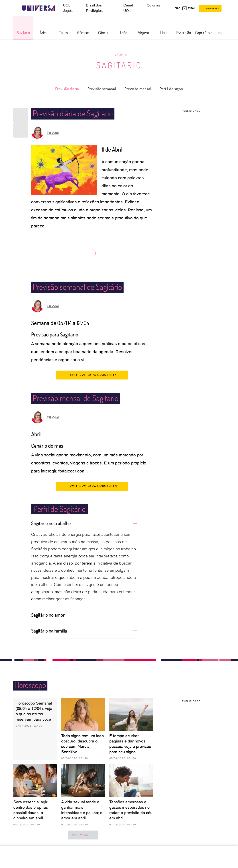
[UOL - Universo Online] (59, 8)
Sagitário (119, 65)
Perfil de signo (171, 89)
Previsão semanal (102, 89)
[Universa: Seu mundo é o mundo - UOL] (39, 8)
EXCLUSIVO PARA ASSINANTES (92, 375)
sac (178, 8)
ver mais (83, 835)
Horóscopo (119, 55)
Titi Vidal (53, 133)
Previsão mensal (138, 89)
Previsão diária (67, 89)
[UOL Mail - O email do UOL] (189, 8)
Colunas (153, 5)
